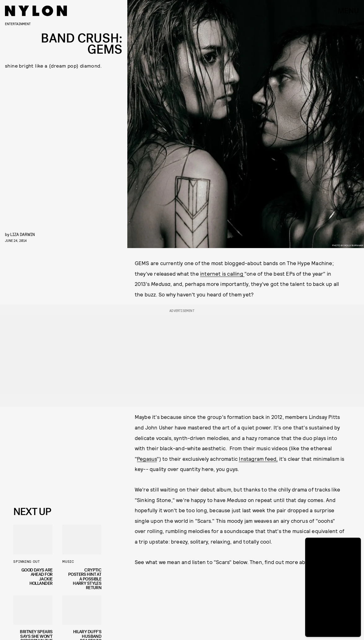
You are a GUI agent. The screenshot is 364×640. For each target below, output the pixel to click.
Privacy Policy (44, 490)
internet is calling (222, 273)
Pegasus (147, 459)
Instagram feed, (258, 459)
